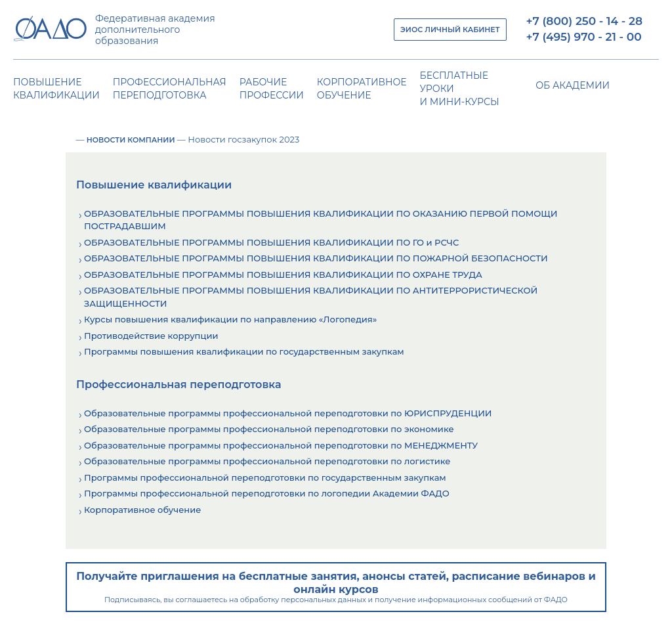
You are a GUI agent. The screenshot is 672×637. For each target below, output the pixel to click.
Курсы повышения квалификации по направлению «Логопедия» (230, 319)
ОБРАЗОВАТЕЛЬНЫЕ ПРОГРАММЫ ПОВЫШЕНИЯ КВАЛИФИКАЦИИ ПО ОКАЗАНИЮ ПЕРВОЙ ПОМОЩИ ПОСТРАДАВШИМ (321, 220)
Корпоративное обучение (142, 510)
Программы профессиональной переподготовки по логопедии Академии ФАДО (267, 493)
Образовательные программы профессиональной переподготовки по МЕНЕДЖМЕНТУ (281, 445)
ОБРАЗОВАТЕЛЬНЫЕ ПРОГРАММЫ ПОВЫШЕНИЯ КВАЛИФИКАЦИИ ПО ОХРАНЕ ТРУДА (283, 275)
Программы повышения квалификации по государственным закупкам (244, 351)
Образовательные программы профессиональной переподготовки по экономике (269, 429)
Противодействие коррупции (151, 336)
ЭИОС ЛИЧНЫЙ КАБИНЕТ (450, 30)
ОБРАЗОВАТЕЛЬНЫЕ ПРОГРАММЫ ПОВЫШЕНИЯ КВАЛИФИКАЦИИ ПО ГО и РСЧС (271, 242)
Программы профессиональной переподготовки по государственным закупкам (265, 477)
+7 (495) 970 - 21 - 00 (584, 37)
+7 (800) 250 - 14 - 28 (584, 21)
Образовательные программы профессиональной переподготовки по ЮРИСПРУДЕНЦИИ (288, 413)
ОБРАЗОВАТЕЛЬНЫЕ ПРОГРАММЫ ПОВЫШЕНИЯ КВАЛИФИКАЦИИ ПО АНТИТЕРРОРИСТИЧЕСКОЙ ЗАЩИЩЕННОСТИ (311, 297)
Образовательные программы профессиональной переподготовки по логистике (267, 461)
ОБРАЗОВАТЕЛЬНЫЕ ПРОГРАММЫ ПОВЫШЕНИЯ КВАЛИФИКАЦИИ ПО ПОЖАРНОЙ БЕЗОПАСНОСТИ (316, 258)
